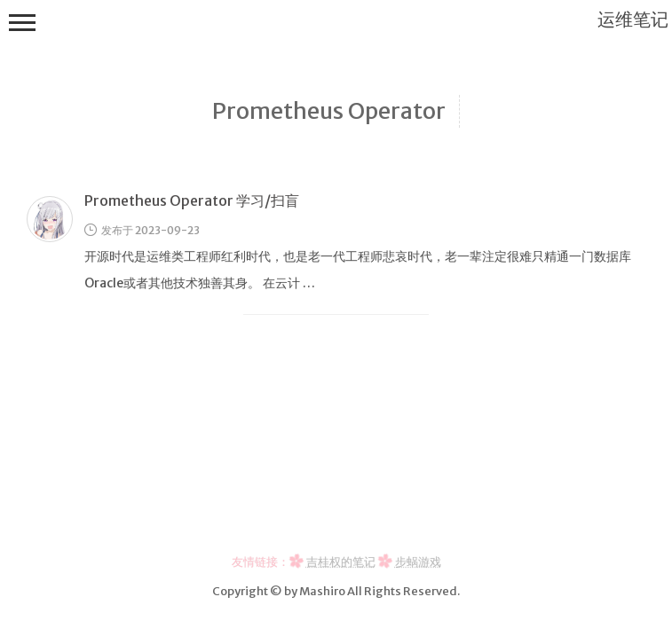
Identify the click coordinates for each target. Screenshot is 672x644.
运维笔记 (633, 19)
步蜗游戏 (418, 562)
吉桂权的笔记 (341, 562)
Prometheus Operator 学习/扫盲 (192, 200)
